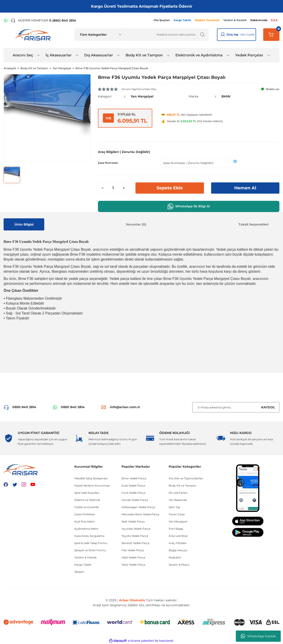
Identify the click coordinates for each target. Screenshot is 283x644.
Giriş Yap (232, 34)
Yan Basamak (178, 500)
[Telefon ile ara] (43, 20)
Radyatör (175, 557)
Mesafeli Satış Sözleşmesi (91, 478)
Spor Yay (175, 507)
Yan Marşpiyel (142, 96)
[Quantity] (113, 188)
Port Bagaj (176, 528)
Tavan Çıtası (177, 514)
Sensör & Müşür (179, 564)
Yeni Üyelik (247, 34)
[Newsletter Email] (236, 407)
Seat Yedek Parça (133, 521)
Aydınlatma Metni (86, 528)
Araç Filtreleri (178, 543)
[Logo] (34, 35)
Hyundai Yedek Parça (136, 528)
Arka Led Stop (178, 536)
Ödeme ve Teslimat (87, 500)
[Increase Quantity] (124, 188)
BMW (226, 96)
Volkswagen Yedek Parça (138, 507)
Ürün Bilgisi (24, 224)
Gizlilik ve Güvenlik (87, 507)
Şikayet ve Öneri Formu (90, 550)
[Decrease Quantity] (103, 188)
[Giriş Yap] (223, 35)
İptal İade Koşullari (87, 492)
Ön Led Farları (178, 492)
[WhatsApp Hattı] (6, 20)
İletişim (79, 572)
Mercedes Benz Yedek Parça (140, 514)
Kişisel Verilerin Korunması (92, 485)
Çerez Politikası (85, 514)
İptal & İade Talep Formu (91, 543)
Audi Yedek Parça (133, 485)
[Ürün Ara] (167, 35)
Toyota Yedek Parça (135, 536)
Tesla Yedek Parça (133, 564)
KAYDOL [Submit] (268, 407)
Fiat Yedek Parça (133, 550)
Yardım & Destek (85, 557)
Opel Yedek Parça (133, 557)
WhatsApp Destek (258, 636)
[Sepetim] (271, 35)
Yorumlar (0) (136, 224)
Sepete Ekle (170, 188)
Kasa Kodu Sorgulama (89, 536)
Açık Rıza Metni (85, 521)
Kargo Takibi (83, 564)
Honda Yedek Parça (135, 500)
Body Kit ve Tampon (182, 485)
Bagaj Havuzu (178, 550)
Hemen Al (245, 188)
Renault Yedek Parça (135, 543)
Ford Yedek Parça (133, 492)
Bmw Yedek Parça (134, 478)
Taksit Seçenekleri (254, 224)
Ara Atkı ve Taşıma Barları (186, 478)
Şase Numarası (108, 163)
